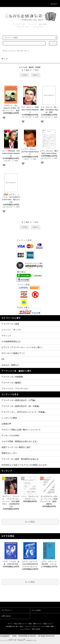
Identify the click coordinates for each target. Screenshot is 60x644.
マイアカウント (7, 610)
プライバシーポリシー (32, 626)
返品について (48, 624)
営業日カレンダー (9, 453)
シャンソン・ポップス (16, 51)
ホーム (5, 51)
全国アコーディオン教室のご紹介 (16, 447)
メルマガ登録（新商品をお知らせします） (20, 441)
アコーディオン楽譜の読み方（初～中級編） (21, 406)
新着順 (38, 67)
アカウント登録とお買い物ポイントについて (21, 430)
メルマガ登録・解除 (47, 626)
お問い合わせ (6, 616)
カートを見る (36, 610)
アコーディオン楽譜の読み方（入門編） (19, 400)
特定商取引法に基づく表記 (14, 626)
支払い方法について (20, 624)
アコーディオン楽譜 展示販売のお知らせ (20, 459)
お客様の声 (6, 424)
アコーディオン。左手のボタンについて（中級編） (24, 412)
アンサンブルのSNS (10, 435)
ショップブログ (25, 629)
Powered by (18, 641)
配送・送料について (35, 624)
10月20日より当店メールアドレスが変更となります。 (25, 465)
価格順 (31, 67)
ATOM (38, 629)
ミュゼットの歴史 (9, 418)
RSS (33, 629)
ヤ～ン (27, 51)
